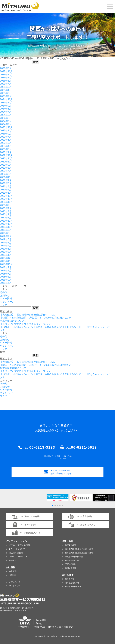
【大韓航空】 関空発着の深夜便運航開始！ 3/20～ (29, 315)
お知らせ (5, 295)
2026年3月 (6, 68)
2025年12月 (6, 71)
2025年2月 (6, 96)
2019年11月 (6, 224)
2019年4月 (6, 246)
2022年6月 (6, 174)
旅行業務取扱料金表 (73, 587)
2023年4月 (6, 146)
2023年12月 (6, 127)
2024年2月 (6, 124)
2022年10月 (6, 162)
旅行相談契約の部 (72, 561)
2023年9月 (6, 134)
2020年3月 (6, 211)
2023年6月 (6, 140)
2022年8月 (6, 168)
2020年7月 (6, 205)
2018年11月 (6, 261)
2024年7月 (6, 112)
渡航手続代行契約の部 (74, 557)
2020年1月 (6, 218)
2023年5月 (6, 143)
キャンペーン (7, 302)
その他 (4, 292)
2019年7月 (6, 236)
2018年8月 (6, 271)
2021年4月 (6, 186)
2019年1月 (6, 255)
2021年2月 (6, 190)
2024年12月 (6, 99)
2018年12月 (6, 258)
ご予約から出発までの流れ (20, 545)
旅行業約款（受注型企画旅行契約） (80, 553)
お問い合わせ (15, 582)
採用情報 (13, 575)
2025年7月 (6, 84)
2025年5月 (6, 87)
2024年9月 (6, 106)
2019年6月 (6, 239)
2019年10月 (6, 227)
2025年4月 (6, 90)
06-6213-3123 (42, 447)
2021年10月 (6, 177)
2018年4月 (6, 283)
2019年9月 (6, 230)
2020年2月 (6, 214)
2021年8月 (6, 183)
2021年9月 (6, 180)
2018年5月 (6, 280)
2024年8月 (6, 109)
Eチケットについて (17, 549)
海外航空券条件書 (72, 583)
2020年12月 (6, 196)
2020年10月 (6, 202)
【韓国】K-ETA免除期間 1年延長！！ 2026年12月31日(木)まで (35, 318)
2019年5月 (6, 243)
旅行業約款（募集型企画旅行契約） (80, 549)
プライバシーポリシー (18, 557)
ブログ (4, 305)
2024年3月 (6, 121)
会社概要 (13, 571)
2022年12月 (6, 155)
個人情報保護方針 (16, 553)
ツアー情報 (6, 299)
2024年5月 (6, 118)
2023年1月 (6, 152)
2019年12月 (6, 221)
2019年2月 (6, 252)
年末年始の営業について (13, 321)
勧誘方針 (13, 561)
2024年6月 (6, 115)
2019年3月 (6, 249)
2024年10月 (6, 103)
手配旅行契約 (71, 564)
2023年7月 (6, 137)
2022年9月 (6, 165)
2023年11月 (6, 131)
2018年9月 (6, 267)
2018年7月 (6, 274)
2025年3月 (6, 93)
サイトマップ (15, 586)
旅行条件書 (70, 579)
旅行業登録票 (71, 545)
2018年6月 (6, 277)
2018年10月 (6, 264)
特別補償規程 (71, 568)
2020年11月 (6, 199)
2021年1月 (6, 193)
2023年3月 (6, 149)
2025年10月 (6, 78)
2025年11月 (6, 75)
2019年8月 (6, 233)
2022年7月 (6, 171)
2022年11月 (6, 158)
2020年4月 (6, 208)
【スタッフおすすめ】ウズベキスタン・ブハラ (25, 324)
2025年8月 (6, 81)
